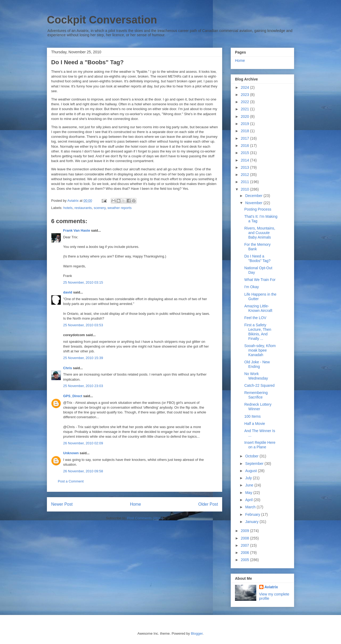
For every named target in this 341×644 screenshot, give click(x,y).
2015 (245, 153)
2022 (245, 102)
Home (136, 504)
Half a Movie (255, 424)
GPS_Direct (73, 396)
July (249, 478)
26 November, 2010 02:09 (83, 443)
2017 (245, 138)
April (249, 500)
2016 (245, 146)
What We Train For (260, 280)
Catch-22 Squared (259, 385)
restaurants (83, 208)
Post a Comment (71, 481)
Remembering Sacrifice (256, 395)
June (250, 485)
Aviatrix (271, 587)
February (253, 514)
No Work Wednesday (256, 376)
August (251, 471)
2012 (245, 175)
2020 (245, 116)
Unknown (71, 453)
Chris (68, 368)
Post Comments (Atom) (145, 518)
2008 (245, 538)
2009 (245, 531)
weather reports (120, 208)
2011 (245, 182)
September (255, 464)
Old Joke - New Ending (257, 364)
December (254, 196)
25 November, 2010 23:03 (83, 386)
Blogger (197, 633)
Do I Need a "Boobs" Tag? (257, 258)
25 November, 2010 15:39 (83, 358)
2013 (245, 167)
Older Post (208, 504)
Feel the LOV (255, 318)
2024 (245, 87)
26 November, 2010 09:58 (83, 471)
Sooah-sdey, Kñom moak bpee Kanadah (260, 350)
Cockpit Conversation (102, 20)
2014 (245, 160)
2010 (245, 189)
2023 (245, 95)
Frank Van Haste (77, 230)
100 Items (252, 416)
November (254, 203)
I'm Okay (252, 287)
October (252, 456)
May (249, 493)
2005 (245, 560)
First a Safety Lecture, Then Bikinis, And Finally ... (258, 332)
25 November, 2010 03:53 (83, 325)
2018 (245, 131)
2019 (245, 124)
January (252, 522)
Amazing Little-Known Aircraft (258, 308)
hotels (68, 208)
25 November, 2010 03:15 (83, 282)
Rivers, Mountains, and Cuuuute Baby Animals (260, 233)
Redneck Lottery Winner (258, 407)
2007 (245, 545)
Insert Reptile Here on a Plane (260, 445)
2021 (245, 109)
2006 (245, 553)
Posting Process (258, 209)
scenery (100, 208)
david (68, 292)
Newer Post (62, 504)
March (251, 507)
